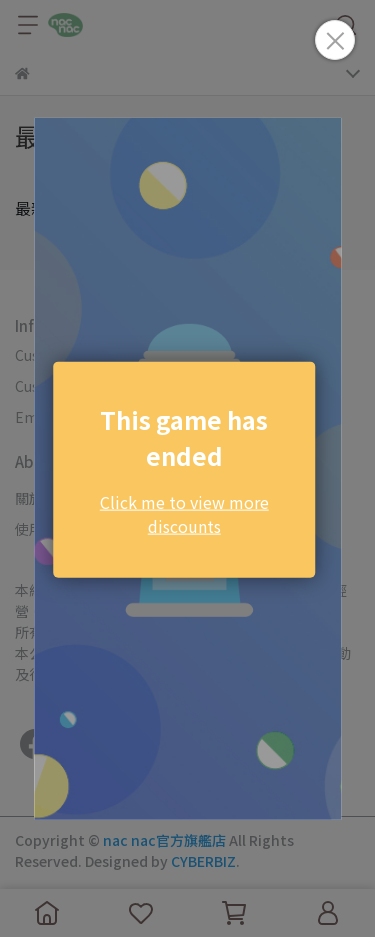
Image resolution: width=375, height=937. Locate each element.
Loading (188, 468)
